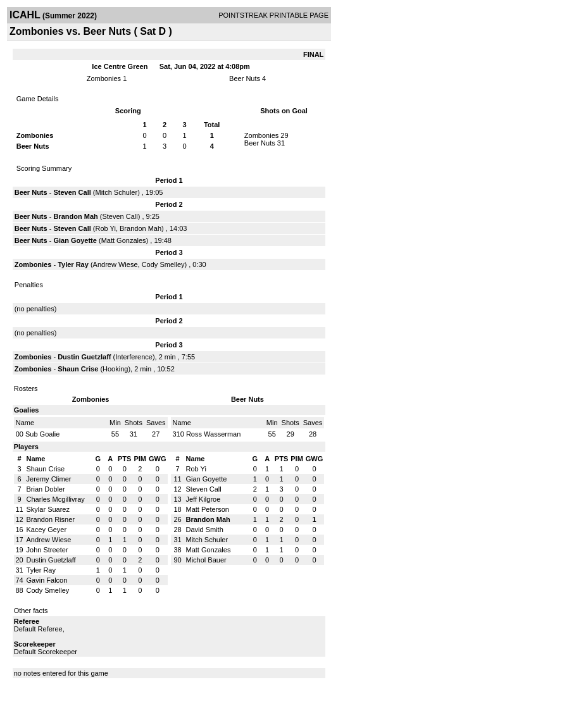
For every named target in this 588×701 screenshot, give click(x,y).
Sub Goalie (42, 434)
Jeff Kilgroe (203, 499)
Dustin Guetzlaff (84, 357)
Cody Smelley (163, 264)
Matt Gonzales (124, 240)
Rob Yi (105, 228)
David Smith (205, 530)
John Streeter (47, 550)
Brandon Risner (51, 519)
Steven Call (72, 192)
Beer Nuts (245, 78)
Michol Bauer (206, 560)
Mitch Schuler (116, 192)
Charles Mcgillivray (56, 499)
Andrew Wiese (116, 264)
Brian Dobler (46, 489)
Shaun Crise (78, 369)
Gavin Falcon (47, 580)
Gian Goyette (75, 240)
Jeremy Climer (49, 479)
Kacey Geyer (47, 530)
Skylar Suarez (48, 509)
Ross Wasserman (213, 434)
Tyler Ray (73, 264)
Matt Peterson (208, 509)
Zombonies (104, 78)
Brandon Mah (75, 216)
